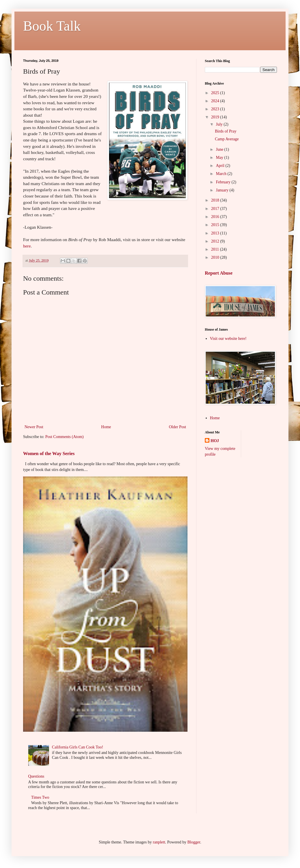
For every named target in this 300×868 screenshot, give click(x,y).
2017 (216, 209)
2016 (216, 217)
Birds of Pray (226, 131)
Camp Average (227, 139)
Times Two (40, 797)
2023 (216, 109)
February (224, 182)
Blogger (194, 842)
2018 (216, 200)
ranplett (159, 842)
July (220, 124)
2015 (216, 225)
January (223, 190)
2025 (216, 93)
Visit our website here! (228, 339)
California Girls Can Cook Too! (78, 747)
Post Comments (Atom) (64, 437)
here (27, 246)
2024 (216, 101)
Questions (36, 776)
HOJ (215, 441)
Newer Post (34, 427)
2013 (216, 233)
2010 (216, 257)
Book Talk (52, 26)
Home (106, 427)
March (222, 174)
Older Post (178, 427)
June (220, 149)
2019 (216, 117)
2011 (216, 249)
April (221, 166)
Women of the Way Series (49, 453)
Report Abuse (219, 273)
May (220, 158)
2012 (216, 241)
